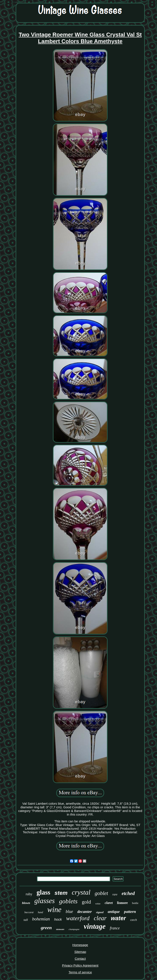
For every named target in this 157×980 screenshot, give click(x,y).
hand (40, 912)
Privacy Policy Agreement (80, 965)
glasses (45, 901)
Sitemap (80, 952)
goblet (101, 893)
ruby (29, 894)
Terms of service (80, 972)
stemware (60, 929)
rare (115, 894)
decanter (85, 912)
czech (134, 920)
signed (100, 912)
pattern (130, 912)
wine (54, 910)
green (46, 928)
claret (109, 903)
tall (26, 920)
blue (69, 911)
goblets (68, 901)
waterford (78, 918)
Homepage (80, 945)
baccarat (29, 912)
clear (100, 918)
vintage (95, 926)
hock (58, 919)
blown (26, 903)
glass (43, 892)
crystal (81, 892)
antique (114, 912)
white (98, 904)
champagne (74, 929)
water (118, 918)
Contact (80, 959)
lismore (122, 903)
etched (128, 893)
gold (87, 902)
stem (61, 893)
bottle (135, 903)
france (115, 928)
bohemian (41, 919)
